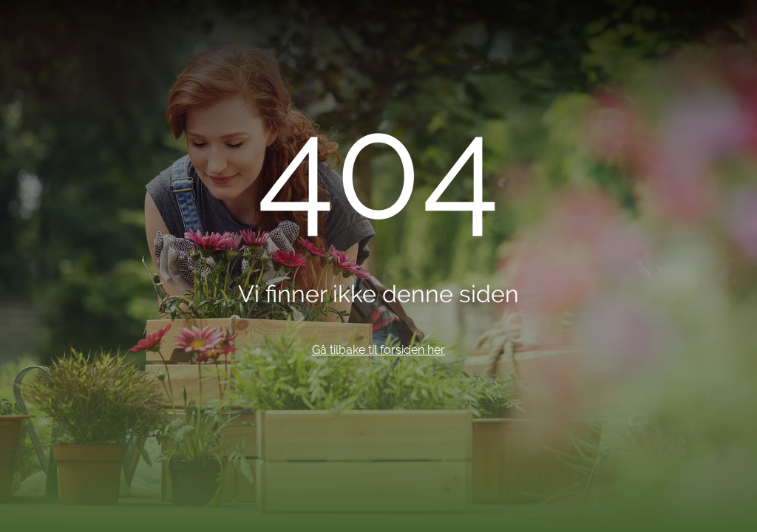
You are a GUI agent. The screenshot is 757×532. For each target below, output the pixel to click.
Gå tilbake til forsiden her (378, 350)
